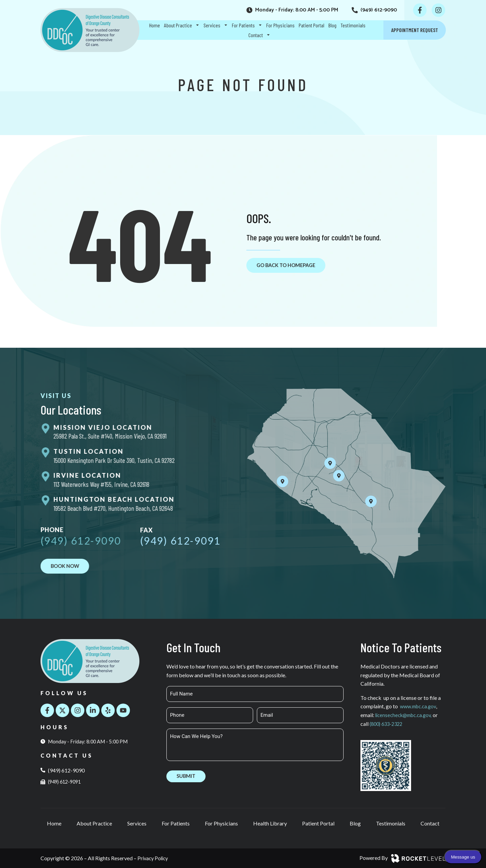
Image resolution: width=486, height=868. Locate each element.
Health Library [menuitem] (270, 823)
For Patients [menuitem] (247, 25)
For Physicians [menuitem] (280, 25)
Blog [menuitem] (332, 25)
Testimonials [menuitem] (353, 25)
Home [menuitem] (155, 25)
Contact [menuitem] (259, 35)
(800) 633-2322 (394, 724)
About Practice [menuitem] (182, 25)
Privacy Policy (154, 858)
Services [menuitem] (216, 25)
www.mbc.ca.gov (420, 706)
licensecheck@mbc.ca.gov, (406, 715)
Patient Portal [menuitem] (312, 25)
